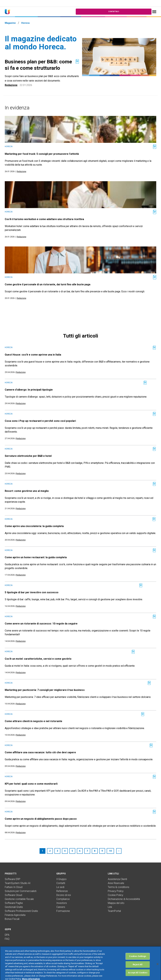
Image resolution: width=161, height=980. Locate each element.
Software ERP (13, 879)
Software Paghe (14, 903)
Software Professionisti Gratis (21, 911)
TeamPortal (114, 911)
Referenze (62, 891)
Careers (61, 907)
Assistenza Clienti (117, 879)
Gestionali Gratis (14, 907)
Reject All (138, 971)
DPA (7, 935)
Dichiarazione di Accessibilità (124, 899)
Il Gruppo (61, 879)
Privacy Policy (116, 891)
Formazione (63, 911)
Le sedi (60, 887)
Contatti (61, 883)
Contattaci (114, 12)
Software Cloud (13, 895)
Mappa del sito (116, 903)
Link (110, 907)
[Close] (158, 971)
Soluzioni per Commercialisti (21, 891)
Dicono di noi (64, 895)
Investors (62, 903)
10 (110, 851)
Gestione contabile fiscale (19, 899)
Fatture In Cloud (14, 887)
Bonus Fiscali (12, 919)
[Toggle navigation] (154, 12)
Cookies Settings (138, 963)
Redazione (11, 85)
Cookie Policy (116, 895)
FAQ (7, 939)
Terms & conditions (119, 887)
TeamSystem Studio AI (18, 883)
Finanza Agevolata (15, 915)
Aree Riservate (116, 883)
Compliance (63, 899)
